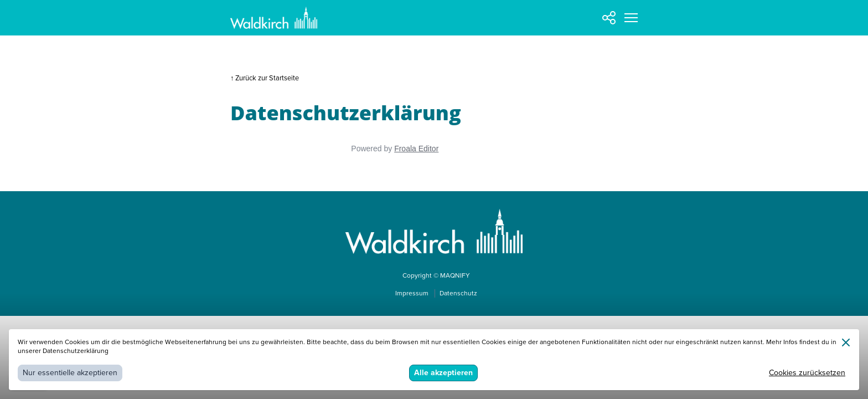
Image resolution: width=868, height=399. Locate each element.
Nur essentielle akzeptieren (70, 373)
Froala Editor (416, 149)
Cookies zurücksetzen (807, 373)
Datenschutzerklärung (76, 351)
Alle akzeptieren (443, 373)
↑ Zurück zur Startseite (265, 78)
